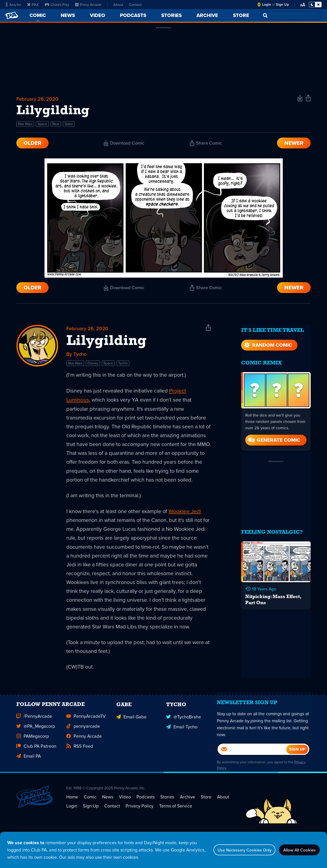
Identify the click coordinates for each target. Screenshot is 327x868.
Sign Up (282, 4)
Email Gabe (131, 750)
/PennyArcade (34, 750)
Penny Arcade (84, 770)
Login (266, 4)
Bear (56, 126)
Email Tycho (182, 760)
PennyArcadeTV (86, 750)
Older (32, 145)
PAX (33, 5)
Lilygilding (106, 344)
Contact (135, 5)
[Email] (252, 786)
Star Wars (25, 126)
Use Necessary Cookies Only (238, 850)
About (118, 5)
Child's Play (57, 5)
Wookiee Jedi (188, 526)
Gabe (69, 126)
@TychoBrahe (184, 750)
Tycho (123, 367)
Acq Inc (13, 5)
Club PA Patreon (36, 780)
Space (42, 126)
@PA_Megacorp (36, 760)
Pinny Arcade (88, 5)
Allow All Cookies (297, 850)
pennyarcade (83, 760)
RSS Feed (80, 780)
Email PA (29, 790)
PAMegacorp (33, 770)
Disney (93, 367)
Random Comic (268, 344)
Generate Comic (274, 439)
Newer (294, 145)
